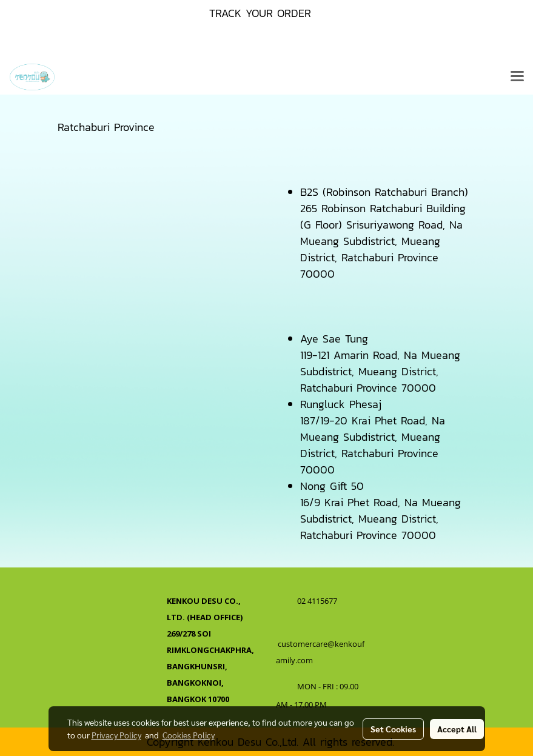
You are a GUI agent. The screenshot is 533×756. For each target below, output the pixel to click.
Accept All (457, 729)
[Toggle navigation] (517, 77)
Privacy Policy (116, 735)
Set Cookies (393, 729)
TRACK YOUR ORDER (260, 13)
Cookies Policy (189, 735)
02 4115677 (318, 601)
